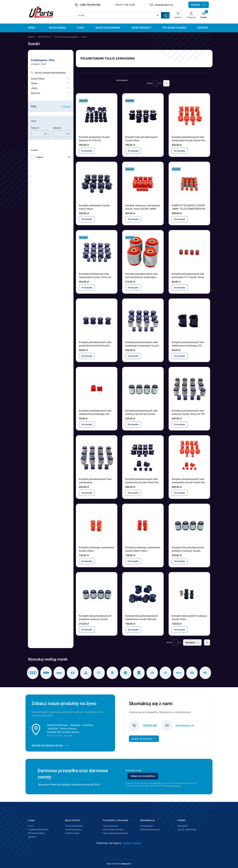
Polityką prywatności (172, 786)
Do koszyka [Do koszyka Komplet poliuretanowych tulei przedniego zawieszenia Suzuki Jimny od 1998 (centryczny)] (133, 356)
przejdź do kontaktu (144, 739)
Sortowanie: (122, 80)
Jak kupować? (147, 826)
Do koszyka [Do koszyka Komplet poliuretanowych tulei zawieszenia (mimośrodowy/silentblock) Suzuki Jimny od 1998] (87, 493)
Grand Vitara (50, 79)
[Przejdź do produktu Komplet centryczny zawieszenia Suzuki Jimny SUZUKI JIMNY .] (143, 184)
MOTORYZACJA (45, 37)
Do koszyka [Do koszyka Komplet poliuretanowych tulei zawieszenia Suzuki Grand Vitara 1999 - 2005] (180, 151)
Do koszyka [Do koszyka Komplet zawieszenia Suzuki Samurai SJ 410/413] (87, 151)
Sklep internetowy (118, 864)
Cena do (57, 128)
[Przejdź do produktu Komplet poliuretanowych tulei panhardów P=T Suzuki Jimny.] (189, 252)
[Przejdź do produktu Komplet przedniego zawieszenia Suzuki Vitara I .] (97, 526)
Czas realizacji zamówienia (115, 833)
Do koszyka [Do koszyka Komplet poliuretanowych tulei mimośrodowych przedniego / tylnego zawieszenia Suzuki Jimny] (133, 288)
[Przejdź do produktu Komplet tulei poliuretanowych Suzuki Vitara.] (143, 115)
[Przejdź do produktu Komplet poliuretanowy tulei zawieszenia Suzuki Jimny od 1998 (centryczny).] (97, 252)
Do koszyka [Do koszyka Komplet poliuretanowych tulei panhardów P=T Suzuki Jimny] (180, 288)
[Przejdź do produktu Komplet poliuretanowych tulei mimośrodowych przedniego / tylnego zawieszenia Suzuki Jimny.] (143, 252)
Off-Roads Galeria (36, 833)
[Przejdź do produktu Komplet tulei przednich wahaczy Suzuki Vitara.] (189, 594)
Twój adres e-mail (133, 770)
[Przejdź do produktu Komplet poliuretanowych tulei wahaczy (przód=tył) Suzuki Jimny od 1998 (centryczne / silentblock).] (143, 389)
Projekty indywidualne (38, 829)
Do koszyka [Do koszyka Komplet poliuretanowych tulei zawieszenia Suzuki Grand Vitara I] (133, 493)
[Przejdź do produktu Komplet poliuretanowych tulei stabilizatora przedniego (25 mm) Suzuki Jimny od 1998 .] (189, 320)
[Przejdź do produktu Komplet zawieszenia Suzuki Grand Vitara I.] (97, 184)
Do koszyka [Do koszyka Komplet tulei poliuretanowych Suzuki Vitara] (133, 151)
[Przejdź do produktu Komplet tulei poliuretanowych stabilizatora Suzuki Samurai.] (143, 594)
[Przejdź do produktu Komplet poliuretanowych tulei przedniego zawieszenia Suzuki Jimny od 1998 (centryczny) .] (143, 320)
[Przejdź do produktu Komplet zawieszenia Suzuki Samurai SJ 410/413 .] (97, 115)
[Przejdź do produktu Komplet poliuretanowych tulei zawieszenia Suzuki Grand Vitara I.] (143, 457)
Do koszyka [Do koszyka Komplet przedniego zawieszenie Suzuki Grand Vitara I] (133, 561)
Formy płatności (110, 826)
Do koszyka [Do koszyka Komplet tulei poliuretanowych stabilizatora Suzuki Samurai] (133, 630)
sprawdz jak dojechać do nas (50, 745)
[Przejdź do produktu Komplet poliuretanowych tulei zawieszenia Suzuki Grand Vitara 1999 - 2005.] (189, 115)
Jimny (50, 88)
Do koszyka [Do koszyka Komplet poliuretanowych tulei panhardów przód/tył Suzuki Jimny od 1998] (87, 356)
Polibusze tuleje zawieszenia (66, 37)
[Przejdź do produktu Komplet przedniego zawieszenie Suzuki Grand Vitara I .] (143, 526)
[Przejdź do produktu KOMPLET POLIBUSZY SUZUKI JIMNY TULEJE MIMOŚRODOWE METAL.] (189, 184)
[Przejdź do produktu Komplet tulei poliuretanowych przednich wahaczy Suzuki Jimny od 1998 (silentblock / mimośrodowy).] (97, 594)
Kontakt (199, 5)
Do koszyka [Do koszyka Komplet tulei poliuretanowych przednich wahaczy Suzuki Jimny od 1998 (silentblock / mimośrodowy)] (87, 630)
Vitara (50, 83)
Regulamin (158, 783)
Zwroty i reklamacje (187, 829)
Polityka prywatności (150, 829)
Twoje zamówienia (74, 826)
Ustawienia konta (73, 829)
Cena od (35, 128)
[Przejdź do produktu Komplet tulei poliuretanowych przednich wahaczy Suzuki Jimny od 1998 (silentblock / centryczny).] (189, 526)
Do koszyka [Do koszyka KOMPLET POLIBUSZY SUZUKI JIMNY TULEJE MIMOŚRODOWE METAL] (180, 219)
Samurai (50, 93)
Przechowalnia (72, 833)
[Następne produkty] (192, 642)
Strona (150, 83)
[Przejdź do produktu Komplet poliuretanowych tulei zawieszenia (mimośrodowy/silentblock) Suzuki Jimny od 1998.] (97, 457)
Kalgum (31, 37)
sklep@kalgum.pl (164, 5)
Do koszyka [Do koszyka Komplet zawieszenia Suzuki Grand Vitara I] (87, 219)
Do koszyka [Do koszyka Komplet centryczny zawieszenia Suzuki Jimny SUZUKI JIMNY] (133, 219)
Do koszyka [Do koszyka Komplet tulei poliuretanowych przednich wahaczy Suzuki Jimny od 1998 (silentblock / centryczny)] (180, 561)
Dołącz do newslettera (143, 776)
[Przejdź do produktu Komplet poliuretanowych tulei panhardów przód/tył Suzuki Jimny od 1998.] (97, 320)
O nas (31, 826)
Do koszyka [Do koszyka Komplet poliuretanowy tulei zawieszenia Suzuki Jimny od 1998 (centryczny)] (87, 288)
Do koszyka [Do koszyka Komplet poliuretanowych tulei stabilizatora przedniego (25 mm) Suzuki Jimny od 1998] (180, 356)
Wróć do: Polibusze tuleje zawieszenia (48, 72)
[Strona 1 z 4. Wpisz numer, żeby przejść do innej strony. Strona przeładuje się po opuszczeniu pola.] (155, 83)
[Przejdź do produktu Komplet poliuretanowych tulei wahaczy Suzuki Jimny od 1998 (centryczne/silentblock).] (189, 389)
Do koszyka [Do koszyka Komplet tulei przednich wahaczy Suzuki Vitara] (180, 630)
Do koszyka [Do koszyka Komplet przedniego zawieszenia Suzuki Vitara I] (87, 561)
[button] (165, 15)
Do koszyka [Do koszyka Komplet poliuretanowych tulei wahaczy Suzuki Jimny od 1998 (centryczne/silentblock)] (180, 424)
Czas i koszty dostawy (113, 829)
